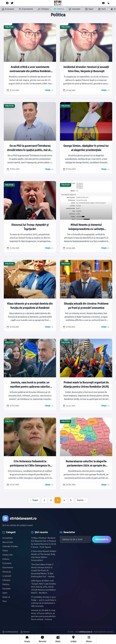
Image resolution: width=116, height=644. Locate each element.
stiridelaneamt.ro (86, 632)
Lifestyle (6, 580)
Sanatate (6, 589)
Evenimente (8, 567)
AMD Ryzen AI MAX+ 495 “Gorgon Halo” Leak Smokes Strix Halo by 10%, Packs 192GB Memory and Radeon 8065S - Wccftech (44, 587)
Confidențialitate (10, 632)
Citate (5, 551)
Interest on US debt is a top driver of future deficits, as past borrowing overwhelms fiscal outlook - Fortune (43, 615)
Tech (5, 601)
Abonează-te (102, 539)
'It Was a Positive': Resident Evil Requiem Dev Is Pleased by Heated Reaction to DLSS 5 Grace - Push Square (44, 542)
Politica (6, 584)
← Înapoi (34, 500)
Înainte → (82, 500)
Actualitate (8, 538)
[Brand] (58, 518)
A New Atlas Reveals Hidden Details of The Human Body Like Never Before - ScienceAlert (44, 556)
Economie (7, 563)
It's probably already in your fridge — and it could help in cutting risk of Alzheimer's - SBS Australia (44, 602)
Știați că (6, 597)
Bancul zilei (8, 542)
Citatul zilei (8, 555)
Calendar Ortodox (10, 546)
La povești (7, 576)
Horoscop (7, 572)
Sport (5, 593)
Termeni (25, 632)
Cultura (6, 559)
